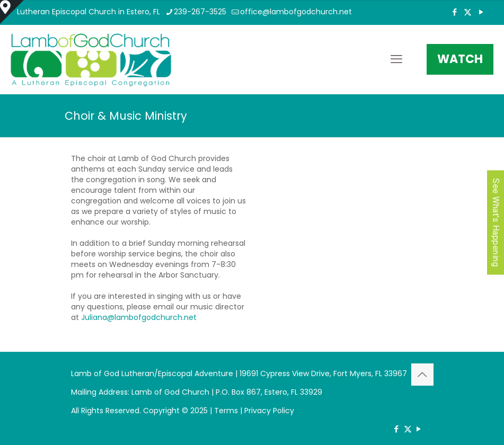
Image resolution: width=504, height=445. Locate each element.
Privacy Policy (269, 411)
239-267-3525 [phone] (200, 12)
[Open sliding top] (12, 12)
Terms (226, 411)
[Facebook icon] (454, 12)
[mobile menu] (396, 59)
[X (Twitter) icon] (468, 12)
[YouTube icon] (481, 12)
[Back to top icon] (422, 375)
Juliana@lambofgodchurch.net (139, 317)
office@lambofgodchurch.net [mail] (296, 12)
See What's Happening (496, 223)
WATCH (460, 59)
